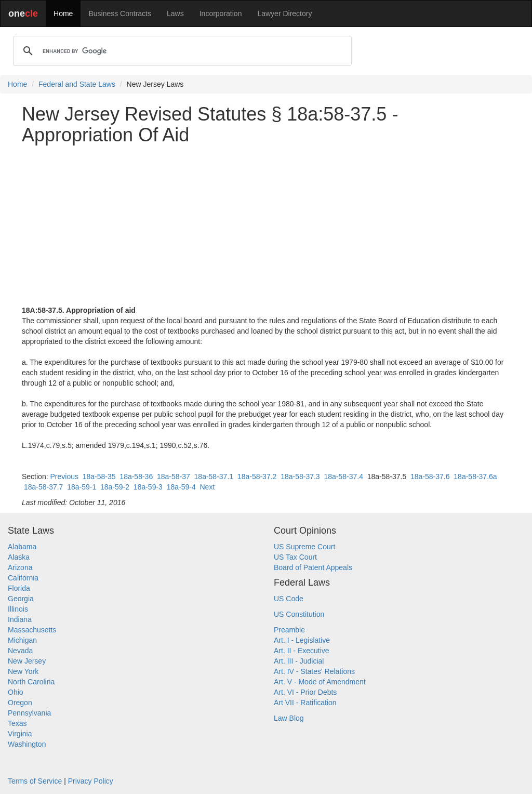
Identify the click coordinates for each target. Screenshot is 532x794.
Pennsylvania (29, 713)
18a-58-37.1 (214, 477)
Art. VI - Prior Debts (305, 692)
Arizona (20, 567)
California (23, 578)
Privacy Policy (91, 781)
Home (63, 14)
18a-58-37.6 (430, 477)
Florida (19, 588)
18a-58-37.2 (257, 477)
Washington (27, 744)
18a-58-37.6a (475, 477)
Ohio (16, 692)
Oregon (20, 703)
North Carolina (31, 682)
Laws (175, 14)
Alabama (22, 547)
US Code (289, 599)
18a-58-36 (136, 477)
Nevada (20, 651)
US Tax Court (295, 557)
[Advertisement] (266, 225)
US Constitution (299, 614)
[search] (181, 51)
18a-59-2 (115, 487)
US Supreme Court (304, 547)
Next (208, 487)
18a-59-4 (181, 487)
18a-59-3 (148, 487)
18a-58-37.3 (300, 477)
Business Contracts (120, 14)
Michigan (22, 640)
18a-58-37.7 (44, 487)
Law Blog (289, 718)
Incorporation (221, 14)
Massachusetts (32, 630)
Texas (17, 723)
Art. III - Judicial (299, 661)
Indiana (20, 619)
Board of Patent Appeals (313, 567)
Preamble (289, 630)
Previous (64, 477)
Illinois (18, 609)
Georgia (21, 599)
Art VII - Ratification (305, 703)
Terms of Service (35, 781)
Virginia (20, 734)
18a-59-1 (82, 487)
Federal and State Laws (77, 84)
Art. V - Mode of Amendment (320, 682)
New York (23, 671)
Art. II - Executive (302, 651)
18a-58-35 (99, 477)
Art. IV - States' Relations (314, 671)
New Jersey (27, 661)
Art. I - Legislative (302, 640)
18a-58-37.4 (343, 477)
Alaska (19, 557)
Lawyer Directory (284, 14)
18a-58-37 (174, 477)
